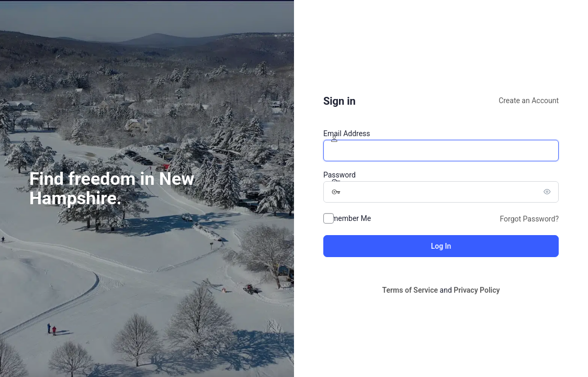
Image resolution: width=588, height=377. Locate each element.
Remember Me (347, 218)
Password (340, 175)
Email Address (347, 134)
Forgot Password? (529, 219)
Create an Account (529, 101)
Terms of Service (410, 290)
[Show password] (548, 192)
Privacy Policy (477, 290)
